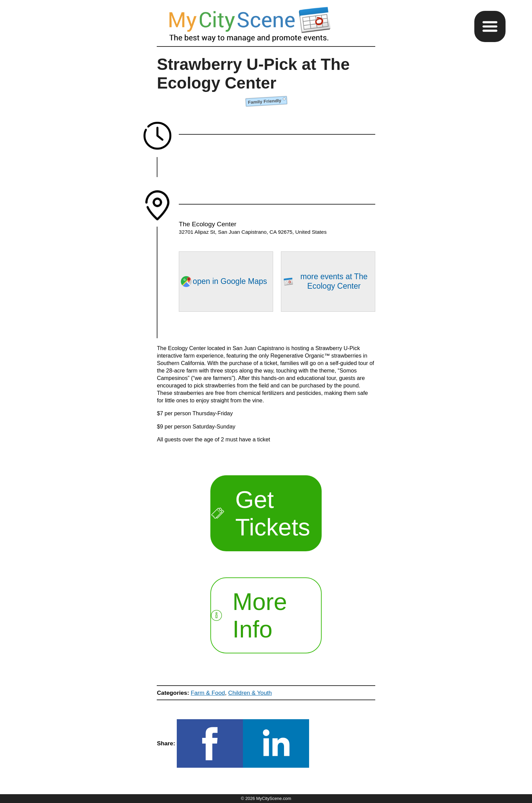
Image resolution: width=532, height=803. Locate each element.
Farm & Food (208, 693)
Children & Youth (250, 693)
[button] (490, 26)
